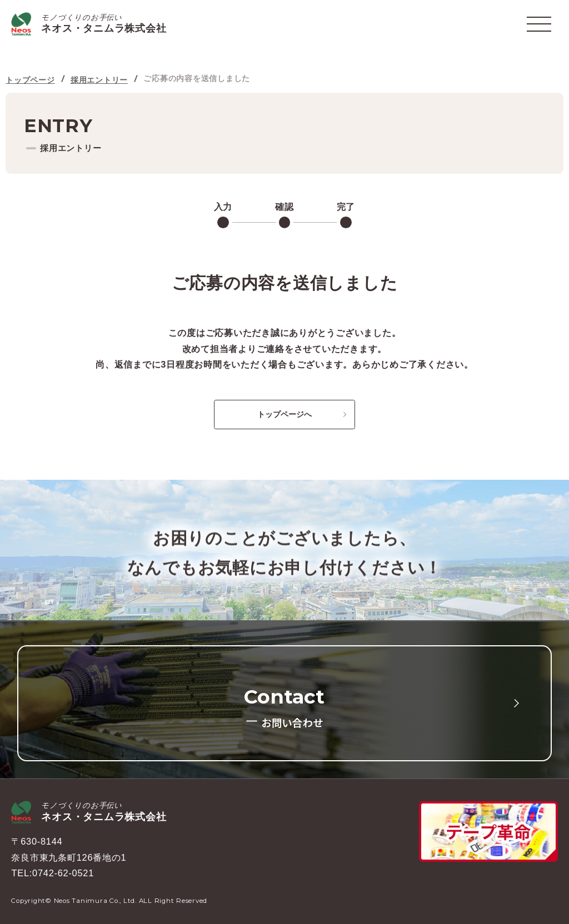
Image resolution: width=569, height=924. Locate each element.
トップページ (30, 80)
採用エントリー (99, 80)
